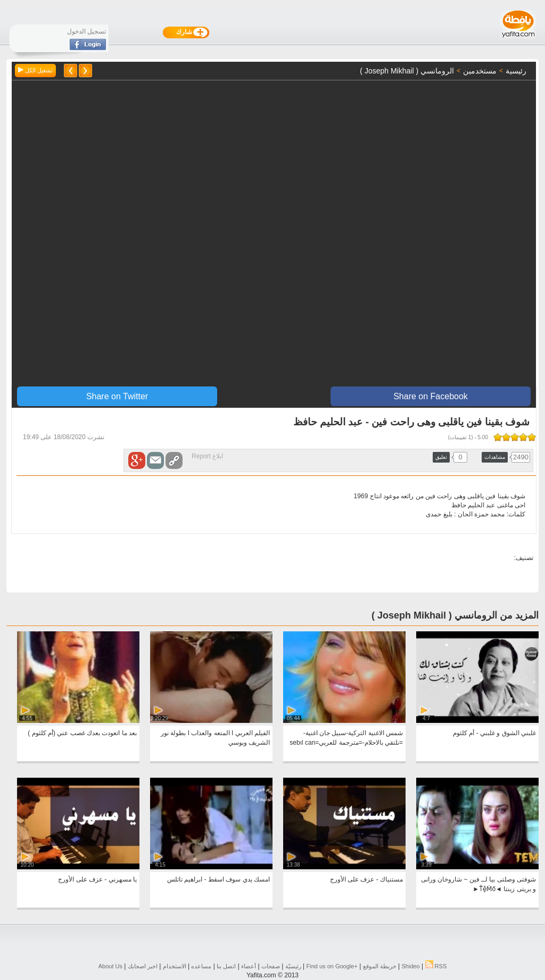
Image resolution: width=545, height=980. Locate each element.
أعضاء (249, 966)
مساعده (201, 966)
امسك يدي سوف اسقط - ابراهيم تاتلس (218, 879)
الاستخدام (175, 966)
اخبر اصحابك (143, 966)
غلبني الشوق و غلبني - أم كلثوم (494, 733)
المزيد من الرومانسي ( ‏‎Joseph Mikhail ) (455, 615)
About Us (110, 966)
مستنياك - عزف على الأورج (366, 879)
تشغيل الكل (35, 70)
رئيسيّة (293, 966)
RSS (436, 966)
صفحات (271, 966)
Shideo (410, 966)
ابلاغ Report (207, 456)
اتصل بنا (226, 966)
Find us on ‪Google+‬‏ (332, 966)
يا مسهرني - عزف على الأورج (97, 879)
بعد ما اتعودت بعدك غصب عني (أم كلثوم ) (82, 733)
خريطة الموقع (380, 966)
